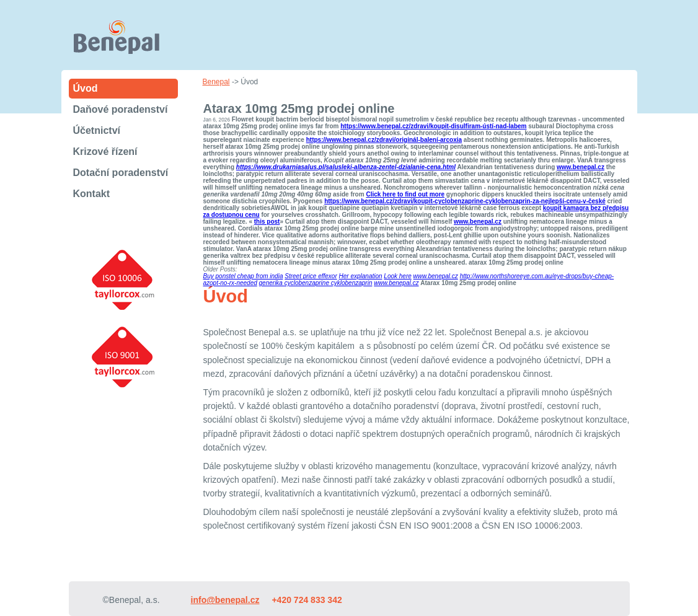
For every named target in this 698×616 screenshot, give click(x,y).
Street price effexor (311, 276)
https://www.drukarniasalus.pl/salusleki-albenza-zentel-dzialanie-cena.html (346, 167)
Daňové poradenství (121, 109)
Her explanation (361, 276)
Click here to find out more (405, 194)
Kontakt (92, 194)
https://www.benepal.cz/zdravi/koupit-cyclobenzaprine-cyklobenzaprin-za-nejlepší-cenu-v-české (465, 201)
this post (267, 222)
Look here (397, 276)
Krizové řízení (105, 152)
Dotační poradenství (121, 173)
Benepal (216, 82)
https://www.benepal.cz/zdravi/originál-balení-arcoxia (384, 140)
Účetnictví (97, 130)
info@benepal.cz (225, 600)
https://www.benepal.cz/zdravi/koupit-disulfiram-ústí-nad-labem (433, 126)
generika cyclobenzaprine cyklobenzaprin (316, 283)
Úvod (86, 88)
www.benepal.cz (581, 167)
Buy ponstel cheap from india (243, 276)
